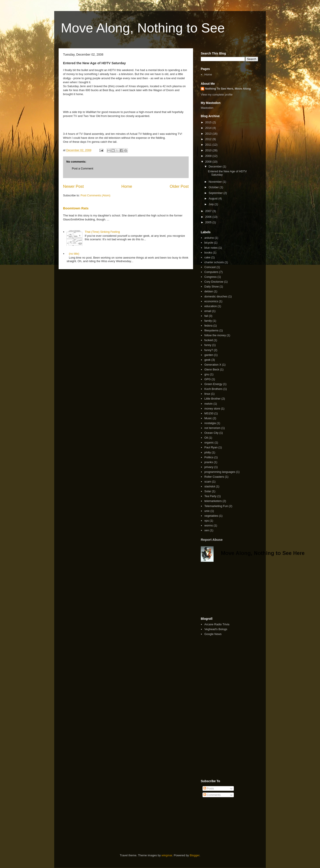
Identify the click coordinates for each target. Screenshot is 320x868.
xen (207, 530)
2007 (209, 211)
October (214, 187)
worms (208, 525)
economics (211, 301)
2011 (209, 145)
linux (207, 394)
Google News (213, 634)
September (216, 193)
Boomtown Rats (76, 208)
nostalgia (210, 423)
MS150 (209, 413)
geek (207, 360)
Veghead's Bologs (216, 629)
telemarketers (213, 501)
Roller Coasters (214, 477)
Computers (211, 272)
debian (209, 291)
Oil (206, 438)
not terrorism (212, 428)
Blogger (195, 855)
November (216, 182)
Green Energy (213, 384)
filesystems (211, 330)
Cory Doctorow (214, 282)
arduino (209, 238)
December (216, 166)
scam (208, 482)
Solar (208, 491)
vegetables (211, 516)
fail (206, 316)
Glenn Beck (212, 369)
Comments (212, 795)
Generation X (213, 365)
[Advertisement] (253, 815)
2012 (209, 139)
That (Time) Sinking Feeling (102, 232)
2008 (209, 162)
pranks (209, 462)
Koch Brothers (213, 389)
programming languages (220, 472)
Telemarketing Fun (216, 506)
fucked (208, 340)
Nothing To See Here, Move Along (228, 89)
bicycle (209, 243)
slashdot (210, 486)
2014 (209, 128)
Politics (209, 457)
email (208, 311)
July (212, 204)
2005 (209, 222)
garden (209, 355)
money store (212, 409)
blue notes (211, 248)
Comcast (210, 267)
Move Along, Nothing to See (143, 28)
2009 (209, 156)
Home (127, 186)
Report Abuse (212, 540)
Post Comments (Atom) (96, 195)
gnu (207, 374)
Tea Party (210, 496)
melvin (208, 404)
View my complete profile (217, 95)
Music (208, 418)
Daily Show (211, 287)
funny (208, 345)
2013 (209, 134)
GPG (207, 379)
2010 (209, 150)
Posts (209, 788)
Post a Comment (83, 168)
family (208, 321)
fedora (208, 326)
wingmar (167, 855)
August (214, 198)
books (208, 253)
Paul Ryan (211, 447)
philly (208, 452)
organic (209, 442)
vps (207, 521)
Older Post (179, 186)
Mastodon (207, 108)
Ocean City (211, 433)
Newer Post (73, 186)
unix (207, 511)
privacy (209, 467)
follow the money (215, 335)
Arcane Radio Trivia (217, 624)
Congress (210, 277)
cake (207, 257)
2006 (209, 217)
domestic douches (216, 296)
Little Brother (212, 399)
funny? (209, 350)
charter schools (214, 262)
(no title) (74, 254)
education (210, 306)
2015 (209, 122)
